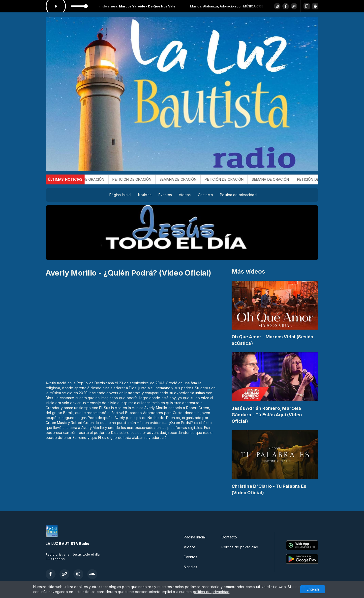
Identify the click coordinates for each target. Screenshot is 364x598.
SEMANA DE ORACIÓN (94, 179)
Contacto (206, 195)
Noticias (145, 195)
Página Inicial (120, 195)
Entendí (313, 589)
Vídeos (185, 195)
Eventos (165, 195)
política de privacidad (211, 592)
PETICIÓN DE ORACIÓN (140, 179)
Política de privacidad (238, 195)
